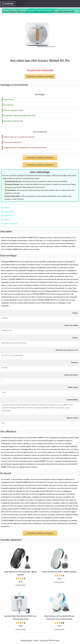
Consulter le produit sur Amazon (40, 76)
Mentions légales (26, 640)
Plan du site (44, 640)
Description (6, 208)
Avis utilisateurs (7, 216)
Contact (36, 640)
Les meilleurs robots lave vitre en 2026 (43, 11)
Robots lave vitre (23, 11)
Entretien (13, 11)
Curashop (5, 11)
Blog (77, 11)
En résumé (5, 220)
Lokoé (57, 640)
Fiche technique (7, 212)
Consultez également (9, 224)
